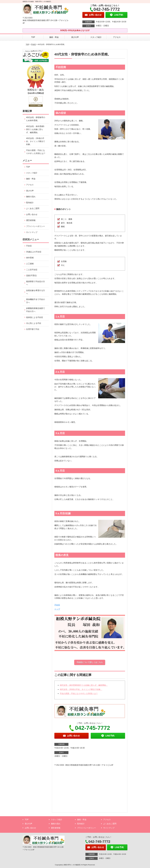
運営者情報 (31, 220)
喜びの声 (75, 37)
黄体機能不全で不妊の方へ (36, 301)
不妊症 (33, 44)
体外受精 (30, 258)
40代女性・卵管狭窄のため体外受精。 (36, 119)
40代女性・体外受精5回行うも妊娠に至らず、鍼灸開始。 (84, 685)
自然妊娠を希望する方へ (36, 292)
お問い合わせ (32, 214)
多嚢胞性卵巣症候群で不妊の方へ (36, 310)
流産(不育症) (31, 276)
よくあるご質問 (33, 208)
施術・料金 (54, 37)
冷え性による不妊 (34, 323)
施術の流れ (31, 197)
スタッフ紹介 (96, 37)
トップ (57, 609)
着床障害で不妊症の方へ (36, 283)
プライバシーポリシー (36, 226)
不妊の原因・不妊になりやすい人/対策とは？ (79, 693)
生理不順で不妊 (33, 329)
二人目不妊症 (32, 270)
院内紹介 (30, 203)
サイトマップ (32, 232)
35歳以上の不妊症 (34, 252)
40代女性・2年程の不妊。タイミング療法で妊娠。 (81, 689)
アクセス (117, 37)
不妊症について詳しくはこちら (90, 662)
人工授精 (30, 264)
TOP (33, 37)
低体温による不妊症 (35, 317)
